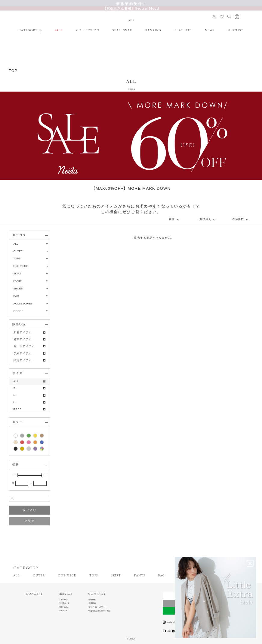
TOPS (94, 576)
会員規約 (92, 603)
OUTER (39, 576)
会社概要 (92, 600)
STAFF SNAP (122, 31)
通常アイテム (23, 339)
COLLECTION (88, 31)
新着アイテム (23, 332)
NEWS (210, 31)
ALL (16, 244)
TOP (13, 71)
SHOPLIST (236, 31)
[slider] (18, 475)
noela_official (171, 622)
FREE (18, 409)
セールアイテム (24, 346)
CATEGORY (28, 31)
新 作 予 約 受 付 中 (131, 4)
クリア (29, 521)
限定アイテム (23, 360)
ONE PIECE (67, 576)
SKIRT (116, 576)
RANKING (153, 31)
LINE (167, 631)
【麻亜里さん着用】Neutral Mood (131, 8)
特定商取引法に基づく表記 (100, 611)
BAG (162, 576)
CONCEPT (34, 594)
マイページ (63, 600)
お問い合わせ (64, 607)
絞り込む (29, 510)
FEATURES (183, 31)
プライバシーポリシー (98, 607)
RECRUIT (63, 611)
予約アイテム (23, 353)
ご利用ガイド (64, 603)
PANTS (140, 576)
